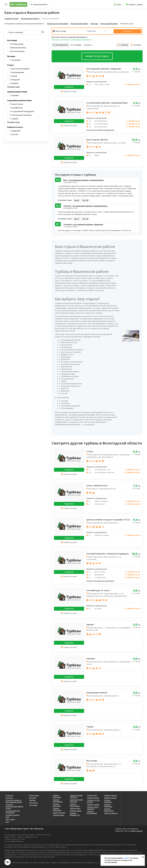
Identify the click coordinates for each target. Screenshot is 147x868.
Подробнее (69, 87)
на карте (136, 44)
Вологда (96, 24)
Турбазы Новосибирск (75, 804)
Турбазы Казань (93, 797)
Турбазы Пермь (76, 810)
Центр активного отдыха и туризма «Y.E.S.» (108, 519)
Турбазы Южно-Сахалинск (93, 807)
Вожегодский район (80, 24)
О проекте (9, 795)
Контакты (9, 797)
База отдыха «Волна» (97, 139)
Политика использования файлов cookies (14, 806)
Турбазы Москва (59, 812)
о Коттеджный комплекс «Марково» (88, 225)
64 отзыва (136, 488)
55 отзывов (136, 593)
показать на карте (69, 91)
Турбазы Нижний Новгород (76, 796)
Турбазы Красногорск (109, 809)
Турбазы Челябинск (108, 801)
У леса (90, 451)
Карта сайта (10, 819)
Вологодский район (111, 24)
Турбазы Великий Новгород (76, 800)
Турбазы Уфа (92, 795)
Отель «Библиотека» (97, 485)
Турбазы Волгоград (57, 796)
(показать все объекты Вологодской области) (72, 39)
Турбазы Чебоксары (108, 805)
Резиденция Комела (97, 692)
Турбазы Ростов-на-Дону (93, 801)
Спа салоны (33, 802)
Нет (88, 200)
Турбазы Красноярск (57, 809)
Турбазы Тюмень (110, 795)
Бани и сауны (34, 795)
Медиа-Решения (136, 830)
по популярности (61, 44)
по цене (88, 44)
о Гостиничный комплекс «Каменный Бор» (86, 180)
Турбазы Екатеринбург (92, 812)
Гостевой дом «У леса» (98, 590)
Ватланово (92, 760)
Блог (7, 821)
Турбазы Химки (58, 814)
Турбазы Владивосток (75, 814)
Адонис (90, 624)
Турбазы (32, 800)
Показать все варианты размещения (100, 130)
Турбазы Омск (75, 808)
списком (123, 44)
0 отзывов (136, 71)
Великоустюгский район (58, 24)
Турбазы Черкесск (111, 813)
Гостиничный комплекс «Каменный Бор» (107, 102)
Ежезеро (91, 658)
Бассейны (33, 797)
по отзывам (76, 44)
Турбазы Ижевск (110, 797)
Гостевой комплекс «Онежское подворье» (108, 553)
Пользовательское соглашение (13, 811)
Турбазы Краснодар (57, 804)
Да (78, 200)
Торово (90, 726)
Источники (33, 805)
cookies (126, 858)
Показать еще (13, 87)
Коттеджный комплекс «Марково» (104, 68)
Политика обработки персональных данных (14, 801)
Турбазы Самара (93, 804)
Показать (131, 31)
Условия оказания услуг (12, 815)
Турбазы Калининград (58, 800)
